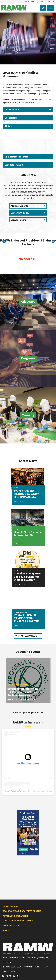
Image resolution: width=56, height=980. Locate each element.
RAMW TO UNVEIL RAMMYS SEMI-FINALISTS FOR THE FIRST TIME (27, 618)
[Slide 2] (30, 134)
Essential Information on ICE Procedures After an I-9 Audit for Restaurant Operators (24, 692)
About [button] (6, 930)
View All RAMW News (26, 636)
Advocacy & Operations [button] (15, 916)
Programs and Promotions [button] (17, 921)
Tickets (9, 126)
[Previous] (4, 242)
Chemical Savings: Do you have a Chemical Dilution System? (27, 577)
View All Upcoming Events (26, 712)
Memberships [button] (10, 906)
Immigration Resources (16, 157)
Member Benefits (20, 206)
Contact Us (49, 1)
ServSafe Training (14, 165)
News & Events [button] (10, 926)
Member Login (32, 1)
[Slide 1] (26, 134)
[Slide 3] (34, 134)
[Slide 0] (22, 134)
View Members (18, 220)
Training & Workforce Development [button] (22, 911)
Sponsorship (11, 118)
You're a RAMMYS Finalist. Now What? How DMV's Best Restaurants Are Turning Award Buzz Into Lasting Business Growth (27, 494)
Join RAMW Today (20, 213)
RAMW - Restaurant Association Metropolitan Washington (25, 791)
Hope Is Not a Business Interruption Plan (28, 534)
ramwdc (52, 791)
